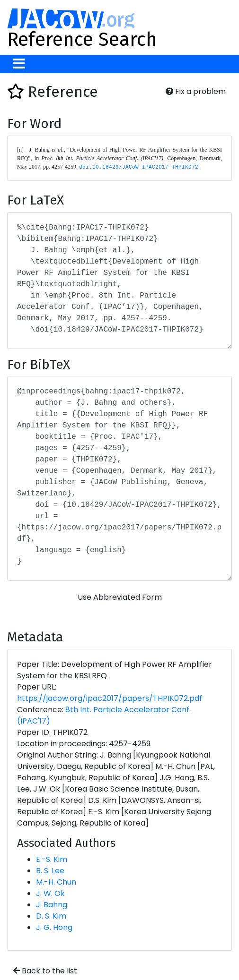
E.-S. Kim (52, 859)
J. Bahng (52, 905)
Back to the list (45, 971)
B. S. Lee (50, 871)
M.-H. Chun (56, 882)
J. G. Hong (54, 927)
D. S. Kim (51, 916)
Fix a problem (196, 91)
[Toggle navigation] (19, 64)
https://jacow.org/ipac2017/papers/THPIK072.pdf (110, 698)
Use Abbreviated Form (120, 597)
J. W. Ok (50, 893)
